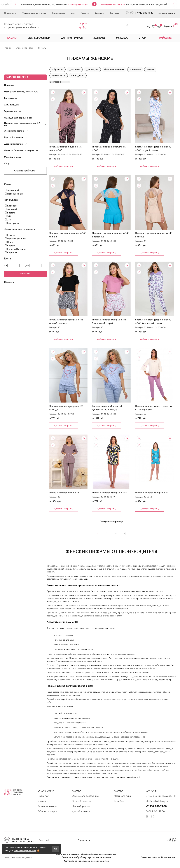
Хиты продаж (11, 105)
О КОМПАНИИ (46, 791)
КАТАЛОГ (77, 791)
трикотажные (59, 76)
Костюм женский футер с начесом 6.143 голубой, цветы (153, 148)
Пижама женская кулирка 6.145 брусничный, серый (109, 321)
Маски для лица (13, 157)
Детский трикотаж (81, 811)
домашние (75, 69)
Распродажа (11, 98)
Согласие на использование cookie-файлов (86, 861)
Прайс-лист (43, 796)
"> (68, 116)
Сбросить (9, 282)
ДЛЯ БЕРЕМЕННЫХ (39, 38)
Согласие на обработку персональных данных (86, 857)
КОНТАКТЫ (151, 791)
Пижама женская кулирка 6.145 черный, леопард (66, 321)
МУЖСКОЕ (122, 38)
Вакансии (100, 13)
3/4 (8, 220)
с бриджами (78, 76)
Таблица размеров (47, 811)
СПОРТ (143, 38)
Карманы (11, 253)
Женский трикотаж (81, 801)
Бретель (10, 213)
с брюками (58, 69)
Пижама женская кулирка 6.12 (152, 493)
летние (150, 69)
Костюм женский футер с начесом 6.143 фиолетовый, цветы (153, 321)
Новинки (9, 85)
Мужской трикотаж (81, 806)
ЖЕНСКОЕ (99, 38)
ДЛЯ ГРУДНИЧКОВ (72, 38)
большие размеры (114, 69)
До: (34, 266)
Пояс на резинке (15, 239)
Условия (42, 801)
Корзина (170, 26)
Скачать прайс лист (25, 171)
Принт (9, 242)
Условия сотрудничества (34, 13)
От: (12, 266)
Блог (73, 13)
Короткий (11, 206)
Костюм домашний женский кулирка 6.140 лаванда (107, 408)
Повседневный (14, 194)
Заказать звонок (166, 13)
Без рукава (12, 223)
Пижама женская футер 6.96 (64, 493)
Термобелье (120, 801)
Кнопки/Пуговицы (16, 249)
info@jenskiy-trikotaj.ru (157, 801)
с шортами (135, 69)
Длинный (11, 209)
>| (125, 534)
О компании (10, 13)
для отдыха (92, 69)
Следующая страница (111, 521)
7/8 (8, 216)
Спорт (7, 163)
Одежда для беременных (86, 796)
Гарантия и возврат (47, 806)
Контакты (115, 13)
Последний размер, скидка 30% (21, 92)
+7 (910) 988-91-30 (85, 5)
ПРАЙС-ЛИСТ (165, 38)
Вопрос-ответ (59, 13)
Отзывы (85, 13)
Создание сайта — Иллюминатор (158, 857)
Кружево (10, 235)
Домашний (12, 190)
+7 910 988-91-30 (144, 13)
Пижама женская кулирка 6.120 (109, 493)
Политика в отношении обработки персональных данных (86, 854)
